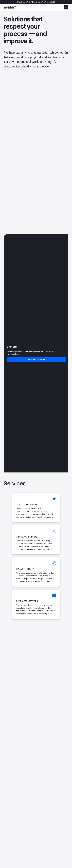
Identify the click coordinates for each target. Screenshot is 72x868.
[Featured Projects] (36, 360)
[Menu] (66, 7)
